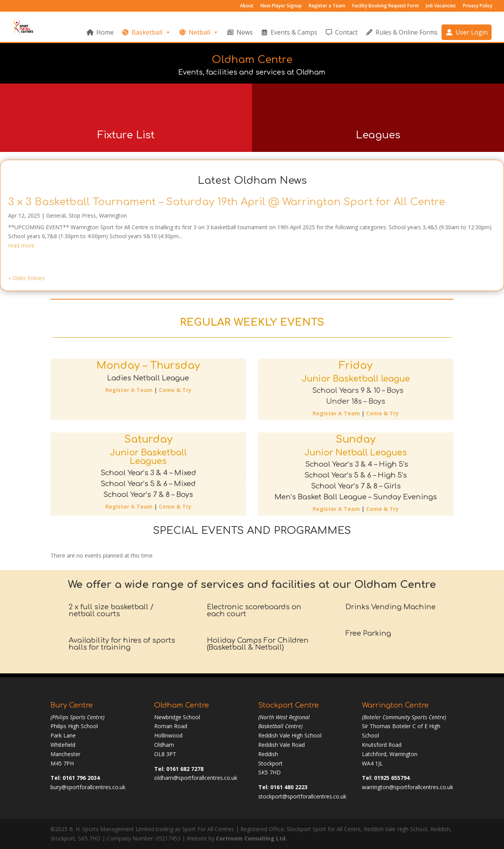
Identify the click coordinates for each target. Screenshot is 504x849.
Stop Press (82, 215)
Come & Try (175, 390)
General (56, 215)
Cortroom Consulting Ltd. (251, 838)
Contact (346, 32)
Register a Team (327, 6)
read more (21, 245)
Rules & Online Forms (407, 32)
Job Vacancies (441, 6)
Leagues (378, 135)
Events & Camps (294, 32)
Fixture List (126, 135)
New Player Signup (281, 6)
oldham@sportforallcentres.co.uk (196, 778)
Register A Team (129, 390)
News (245, 32)
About (247, 6)
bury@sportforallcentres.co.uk (88, 787)
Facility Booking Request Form (386, 6)
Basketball (151, 32)
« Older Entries (26, 278)
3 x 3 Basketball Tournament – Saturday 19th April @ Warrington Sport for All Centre (227, 202)
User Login (472, 32)
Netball (204, 32)
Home (105, 32)
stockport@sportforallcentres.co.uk (302, 796)
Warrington (113, 215)
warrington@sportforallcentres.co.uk (408, 787)
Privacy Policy (478, 6)
